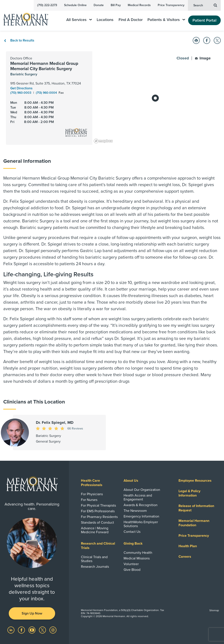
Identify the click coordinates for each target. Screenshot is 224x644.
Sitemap (214, 610)
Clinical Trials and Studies (94, 559)
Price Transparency (171, 5)
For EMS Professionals (98, 511)
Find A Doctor (131, 20)
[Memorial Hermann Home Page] (29, 17)
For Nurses (89, 500)
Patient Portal (204, 20)
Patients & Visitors (166, 20)
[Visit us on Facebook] (22, 630)
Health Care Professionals (92, 483)
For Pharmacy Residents (99, 517)
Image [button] (203, 58)
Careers (185, 557)
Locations (105, 20)
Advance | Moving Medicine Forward (95, 530)
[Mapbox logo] (103, 141)
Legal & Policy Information (189, 493)
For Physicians (92, 494)
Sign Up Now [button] (32, 613)
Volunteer (131, 564)
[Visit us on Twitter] (43, 630)
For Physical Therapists (98, 506)
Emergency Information (141, 516)
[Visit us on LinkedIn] (11, 630)
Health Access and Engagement (138, 497)
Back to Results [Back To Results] (19, 40)
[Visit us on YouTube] (32, 630)
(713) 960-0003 (21, 93)
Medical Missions (137, 558)
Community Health (138, 553)
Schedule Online (75, 5)
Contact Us (132, 532)
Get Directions (21, 88)
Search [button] (205, 5)
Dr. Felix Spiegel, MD (55, 422)
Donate (99, 5)
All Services (79, 20)
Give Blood (132, 570)
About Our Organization (142, 490)
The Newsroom (135, 511)
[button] (196, 40)
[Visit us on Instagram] (53, 630)
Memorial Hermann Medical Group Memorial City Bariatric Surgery (44, 66)
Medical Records (139, 5)
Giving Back (133, 544)
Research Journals (95, 567)
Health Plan (188, 546)
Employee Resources (195, 481)
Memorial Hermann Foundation (194, 523)
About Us (131, 481)
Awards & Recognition (141, 505)
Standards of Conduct (97, 523)
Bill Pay (116, 5)
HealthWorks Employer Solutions (141, 524)
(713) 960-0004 (47, 93)
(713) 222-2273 (47, 5)
